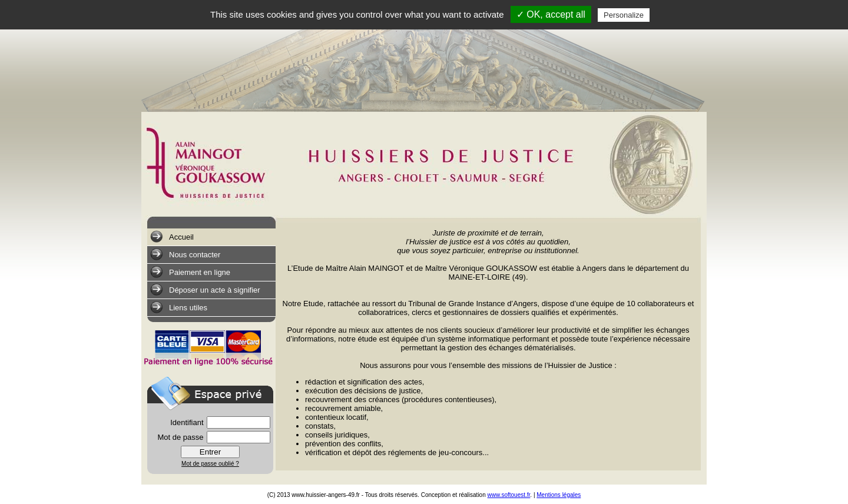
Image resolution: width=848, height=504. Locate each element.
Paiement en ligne (190, 272)
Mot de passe (180, 437)
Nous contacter (185, 254)
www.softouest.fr (509, 495)
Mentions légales (559, 495)
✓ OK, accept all (551, 14)
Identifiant (187, 422)
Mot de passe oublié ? (210, 464)
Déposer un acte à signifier (205, 290)
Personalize (624, 15)
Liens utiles (179, 307)
